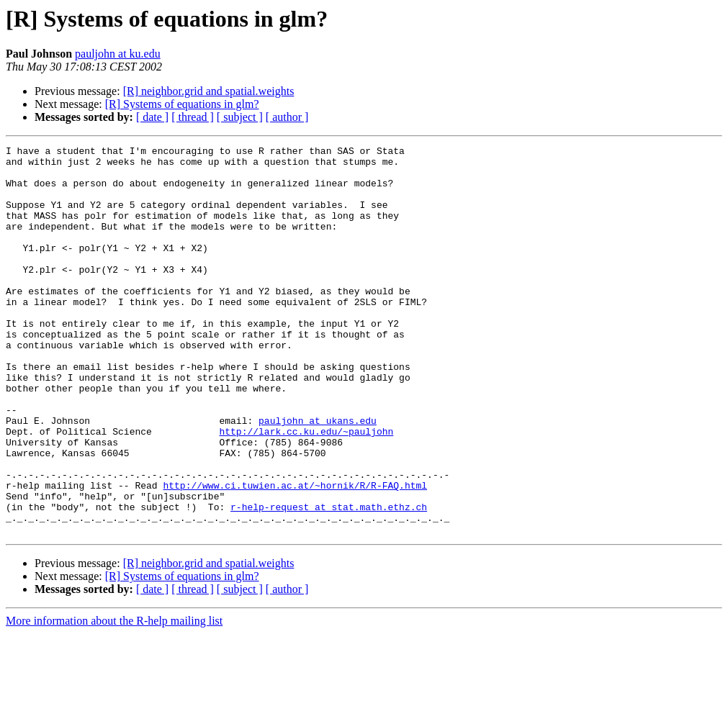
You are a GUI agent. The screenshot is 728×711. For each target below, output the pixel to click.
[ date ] (152, 117)
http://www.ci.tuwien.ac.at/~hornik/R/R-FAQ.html (295, 554)
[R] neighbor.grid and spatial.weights (209, 91)
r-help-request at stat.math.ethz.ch (329, 580)
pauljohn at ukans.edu (318, 476)
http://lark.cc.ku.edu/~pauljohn (306, 489)
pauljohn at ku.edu (118, 54)
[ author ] (287, 117)
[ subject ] (240, 117)
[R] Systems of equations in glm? (182, 104)
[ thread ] (193, 117)
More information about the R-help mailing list (114, 698)
